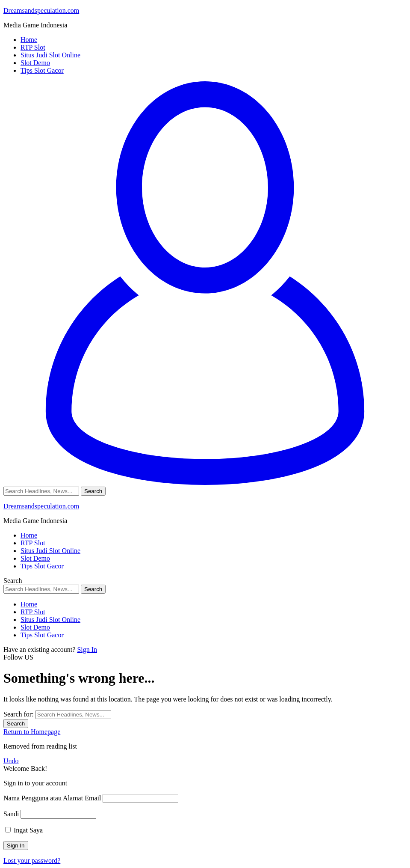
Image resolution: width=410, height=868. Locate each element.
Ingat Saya (24, 830)
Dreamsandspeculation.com (41, 10)
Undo (11, 761)
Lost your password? (32, 861)
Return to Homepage (32, 732)
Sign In (87, 650)
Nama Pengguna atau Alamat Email (52, 798)
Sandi (11, 814)
